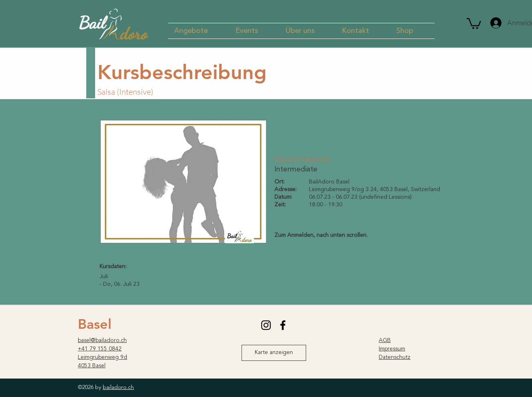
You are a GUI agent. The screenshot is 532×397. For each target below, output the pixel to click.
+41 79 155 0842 (100, 349)
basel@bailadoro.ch (102, 340)
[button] (199, 31)
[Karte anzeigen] (274, 353)
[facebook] (283, 325)
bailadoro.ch (118, 387)
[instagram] (266, 325)
